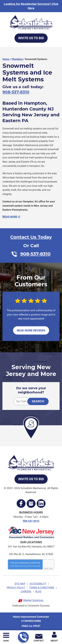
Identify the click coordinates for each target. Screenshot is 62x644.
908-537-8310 (23, 637)
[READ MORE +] (11, 217)
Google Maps (31, 504)
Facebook (21, 504)
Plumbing (17, 59)
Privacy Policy (22, 566)
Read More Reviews (31, 330)
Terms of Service (33, 566)
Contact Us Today (31, 237)
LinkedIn (41, 504)
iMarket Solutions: (33, 600)
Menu (6, 641)
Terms (51, 568)
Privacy (46, 568)
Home (6, 59)
